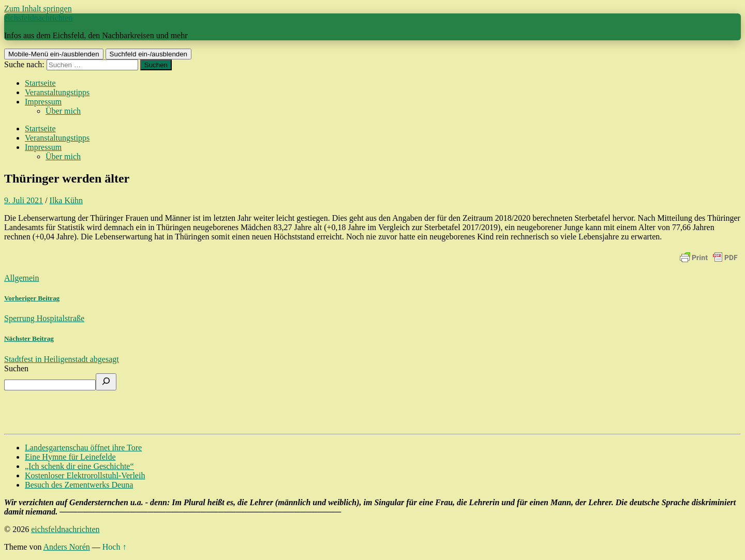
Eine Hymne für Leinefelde (70, 457)
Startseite (40, 83)
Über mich (63, 111)
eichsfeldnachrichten (38, 18)
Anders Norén (67, 547)
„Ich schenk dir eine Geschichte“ (79, 466)
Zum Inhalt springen (38, 9)
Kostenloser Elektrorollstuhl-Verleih (85, 475)
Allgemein (22, 278)
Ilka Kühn (66, 200)
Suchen (16, 368)
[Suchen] (106, 382)
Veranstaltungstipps (57, 92)
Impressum (43, 102)
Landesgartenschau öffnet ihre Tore (83, 448)
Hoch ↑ (115, 547)
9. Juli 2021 (24, 200)
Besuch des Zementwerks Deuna (79, 485)
